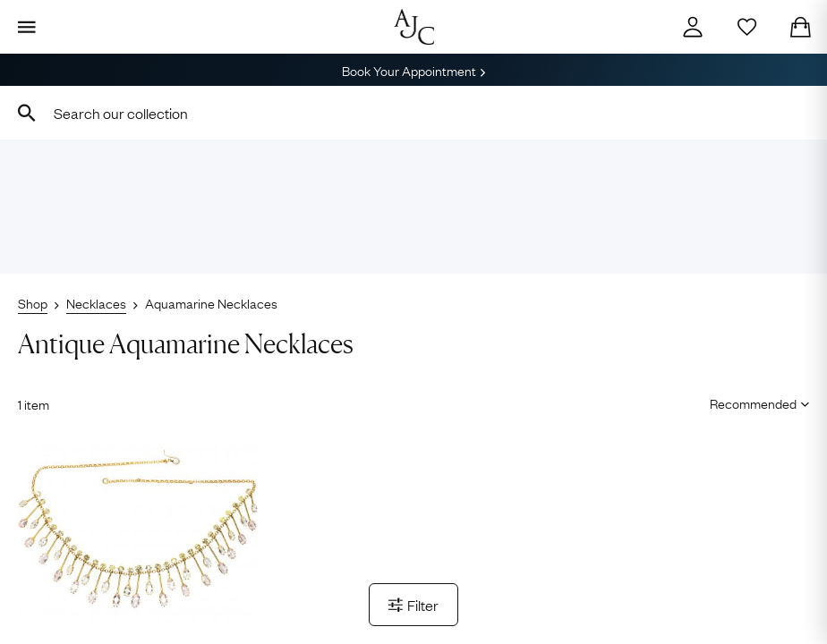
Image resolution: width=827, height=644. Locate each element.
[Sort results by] (753, 402)
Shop (33, 302)
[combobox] (413, 113)
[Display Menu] (27, 27)
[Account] (693, 27)
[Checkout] (800, 27)
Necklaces (96, 302)
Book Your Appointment (413, 70)
